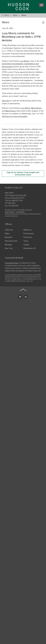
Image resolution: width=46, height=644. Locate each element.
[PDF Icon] (43, 23)
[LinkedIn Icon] (26, 323)
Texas (26, 241)
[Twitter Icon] (20, 323)
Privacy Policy (10, 212)
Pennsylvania (29, 233)
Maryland (9, 237)
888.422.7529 (17, 200)
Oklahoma (27, 230)
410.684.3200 (10, 203)
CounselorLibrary (11, 263)
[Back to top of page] (23, 316)
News (15, 15)
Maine (7, 233)
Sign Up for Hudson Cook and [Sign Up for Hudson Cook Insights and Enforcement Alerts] (23, 174)
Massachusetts (11, 241)
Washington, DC (30, 248)
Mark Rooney (11, 111)
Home (7, 15)
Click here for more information (15, 116)
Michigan (8, 245)
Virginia (26, 245)
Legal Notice (20, 212)
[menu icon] (41, 5)
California (9, 230)
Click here (6, 101)
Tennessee (28, 237)
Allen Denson (36, 108)
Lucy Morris (24, 61)
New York (9, 248)
